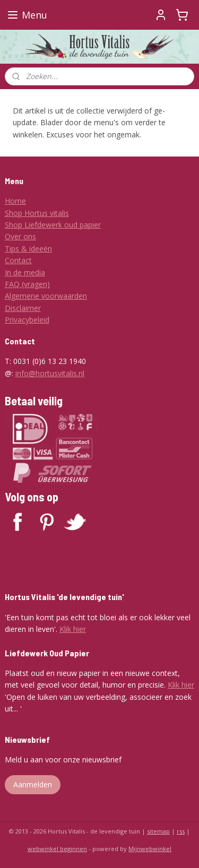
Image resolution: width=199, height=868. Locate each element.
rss (181, 831)
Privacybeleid (27, 320)
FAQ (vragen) (27, 284)
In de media (25, 272)
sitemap (158, 831)
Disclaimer (23, 308)
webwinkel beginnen (57, 849)
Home (15, 201)
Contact (18, 260)
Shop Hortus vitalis (37, 213)
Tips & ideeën (28, 249)
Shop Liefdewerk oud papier (53, 225)
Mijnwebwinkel (150, 849)
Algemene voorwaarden (46, 296)
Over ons (20, 236)
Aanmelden (33, 784)
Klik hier (73, 629)
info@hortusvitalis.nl (50, 373)
